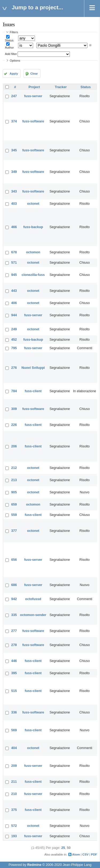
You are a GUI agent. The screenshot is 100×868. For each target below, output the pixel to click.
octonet (33, 204)
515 (14, 691)
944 (14, 315)
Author (9, 48)
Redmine (34, 865)
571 (14, 263)
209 (14, 766)
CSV (85, 854)
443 (14, 291)
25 (63, 848)
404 (14, 748)
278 (14, 645)
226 (14, 425)
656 (14, 560)
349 (14, 172)
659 (14, 504)
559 (14, 515)
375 (14, 810)
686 (14, 585)
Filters (14, 32)
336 (14, 712)
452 (14, 340)
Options (15, 61)
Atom (76, 854)
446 (14, 661)
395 (14, 673)
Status (9, 40)
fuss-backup (33, 227)
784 (14, 391)
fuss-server (33, 96)
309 (14, 409)
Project (34, 87)
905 (14, 492)
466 (14, 227)
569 (14, 730)
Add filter (11, 54)
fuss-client (33, 391)
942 (14, 599)
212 (14, 468)
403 (14, 204)
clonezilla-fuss (33, 275)
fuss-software (33, 121)
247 (14, 96)
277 (14, 631)
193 (14, 836)
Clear (34, 74)
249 (14, 329)
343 (14, 191)
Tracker (61, 87)
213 (14, 480)
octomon (33, 252)
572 (14, 826)
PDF (94, 854)
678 (14, 252)
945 (14, 275)
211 (14, 782)
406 (14, 303)
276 (14, 368)
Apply (14, 74)
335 (14, 615)
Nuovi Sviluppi (33, 368)
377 (14, 531)
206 (14, 446)
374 (14, 121)
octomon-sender (33, 615)
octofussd (33, 599)
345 (14, 150)
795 (14, 348)
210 (14, 794)
